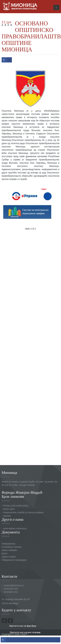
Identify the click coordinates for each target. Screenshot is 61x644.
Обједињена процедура (14, 560)
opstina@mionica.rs (14, 585)
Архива (7, 516)
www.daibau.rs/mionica (15, 529)
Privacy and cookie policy (16, 506)
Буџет (5, 553)
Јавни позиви (9, 557)
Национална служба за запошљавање (23, 512)
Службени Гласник (11, 547)
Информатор (8, 544)
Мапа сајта (9, 509)
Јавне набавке (9, 550)
